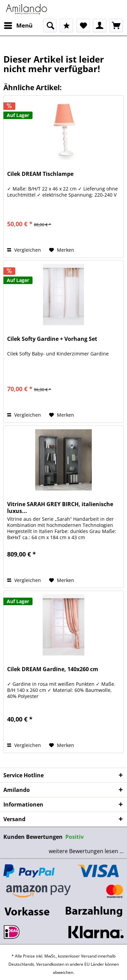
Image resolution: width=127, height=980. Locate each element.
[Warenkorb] (116, 26)
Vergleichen (24, 250)
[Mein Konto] (100, 26)
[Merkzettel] (83, 26)
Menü (18, 25)
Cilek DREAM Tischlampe (40, 174)
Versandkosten (50, 964)
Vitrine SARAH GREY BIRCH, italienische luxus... (60, 508)
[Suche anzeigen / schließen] (50, 26)
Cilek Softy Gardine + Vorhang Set (52, 339)
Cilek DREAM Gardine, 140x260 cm (53, 669)
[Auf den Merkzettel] (62, 250)
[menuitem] (18, 26)
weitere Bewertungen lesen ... (86, 851)
